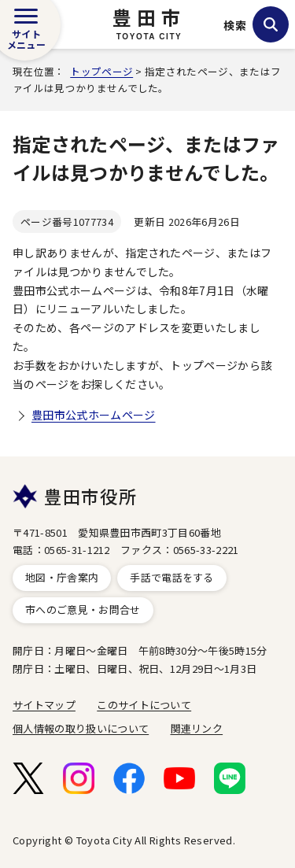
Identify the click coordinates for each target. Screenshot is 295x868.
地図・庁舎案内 (62, 577)
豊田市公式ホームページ (94, 415)
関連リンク (197, 728)
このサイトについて (144, 705)
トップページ (101, 71)
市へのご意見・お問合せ (83, 609)
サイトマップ (44, 705)
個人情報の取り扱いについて (81, 728)
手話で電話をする (172, 577)
